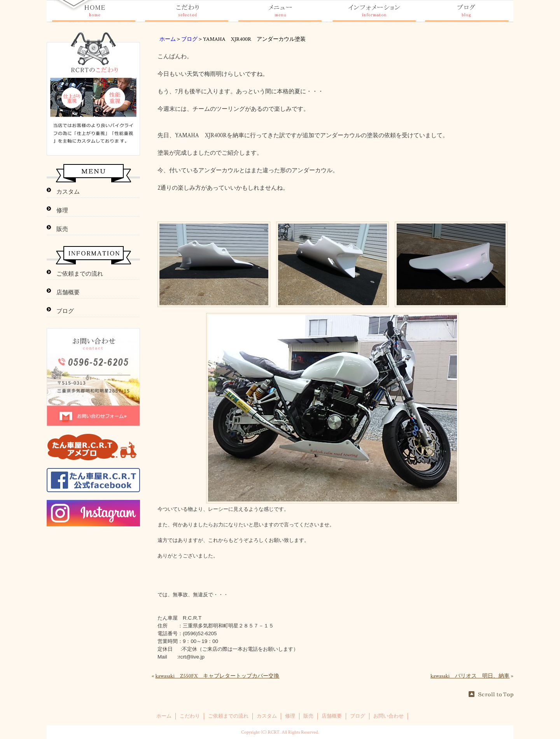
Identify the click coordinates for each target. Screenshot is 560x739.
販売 (62, 229)
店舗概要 (68, 293)
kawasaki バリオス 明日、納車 (470, 676)
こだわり (190, 716)
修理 (62, 211)
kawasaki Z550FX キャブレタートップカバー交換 (218, 676)
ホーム (168, 39)
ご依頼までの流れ (80, 274)
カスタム (68, 192)
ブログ (189, 39)
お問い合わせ (388, 716)
